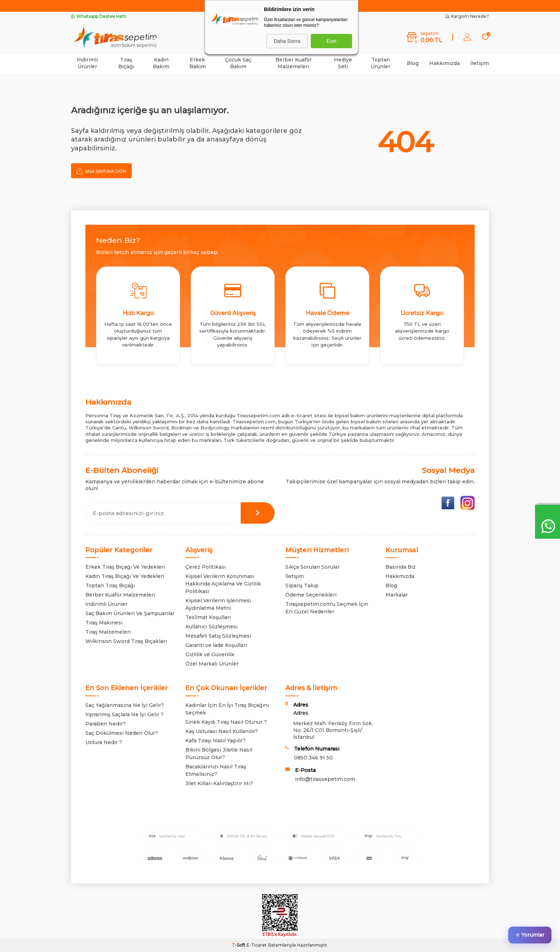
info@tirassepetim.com (325, 779)
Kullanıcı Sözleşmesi (211, 627)
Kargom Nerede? (467, 16)
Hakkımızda (444, 63)
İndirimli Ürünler (87, 63)
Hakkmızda (400, 576)
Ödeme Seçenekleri (311, 595)
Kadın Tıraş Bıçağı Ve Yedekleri (125, 576)
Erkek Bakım (197, 63)
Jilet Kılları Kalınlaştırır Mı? (219, 783)
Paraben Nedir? (106, 724)
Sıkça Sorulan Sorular (312, 567)
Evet (331, 41)
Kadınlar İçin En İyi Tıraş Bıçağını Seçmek (227, 709)
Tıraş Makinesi (104, 623)
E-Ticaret (257, 945)
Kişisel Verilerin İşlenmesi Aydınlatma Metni (218, 604)
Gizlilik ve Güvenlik (210, 654)
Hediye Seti (343, 63)
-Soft (239, 945)
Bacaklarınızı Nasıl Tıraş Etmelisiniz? (216, 770)
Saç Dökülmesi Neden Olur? (122, 733)
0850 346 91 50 (313, 758)
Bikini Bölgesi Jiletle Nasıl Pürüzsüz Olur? (219, 754)
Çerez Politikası (206, 567)
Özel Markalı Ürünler (212, 664)
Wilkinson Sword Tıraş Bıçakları (126, 641)
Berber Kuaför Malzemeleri (294, 63)
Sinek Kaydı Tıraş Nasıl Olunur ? (226, 722)
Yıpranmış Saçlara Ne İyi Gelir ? (124, 714)
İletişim (480, 63)
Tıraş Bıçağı (126, 63)
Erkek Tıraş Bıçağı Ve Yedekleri (125, 567)
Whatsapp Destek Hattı (99, 16)
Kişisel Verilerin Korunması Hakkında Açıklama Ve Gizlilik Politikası (223, 584)
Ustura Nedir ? (104, 742)
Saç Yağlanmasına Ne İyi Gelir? (125, 705)
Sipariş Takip (302, 585)
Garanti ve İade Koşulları (216, 645)
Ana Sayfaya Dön (101, 171)
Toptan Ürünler (381, 63)
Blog (413, 63)
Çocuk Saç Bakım (238, 63)
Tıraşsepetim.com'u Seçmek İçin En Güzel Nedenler (327, 608)
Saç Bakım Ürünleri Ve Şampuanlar (130, 613)
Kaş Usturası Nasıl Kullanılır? (222, 731)
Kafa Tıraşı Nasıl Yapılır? (216, 741)
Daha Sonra (287, 41)
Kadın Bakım (161, 63)
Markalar (397, 595)
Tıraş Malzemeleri (108, 632)
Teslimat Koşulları (208, 617)
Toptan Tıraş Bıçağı (110, 585)
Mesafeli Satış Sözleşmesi (218, 636)
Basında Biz (401, 567)
